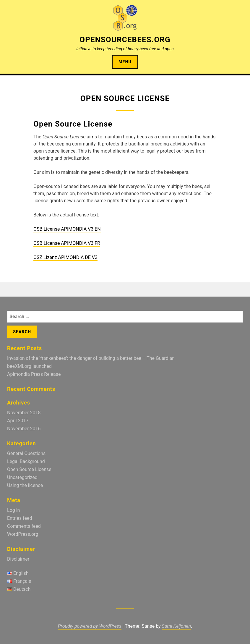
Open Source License (29, 469)
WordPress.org (23, 534)
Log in (13, 510)
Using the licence (25, 485)
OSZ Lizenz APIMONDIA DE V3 (65, 257)
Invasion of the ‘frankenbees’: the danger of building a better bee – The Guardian (91, 358)
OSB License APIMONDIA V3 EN (67, 229)
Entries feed (20, 518)
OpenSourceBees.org (125, 40)
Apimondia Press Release (34, 374)
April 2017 (18, 421)
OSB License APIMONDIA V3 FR (67, 243)
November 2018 (24, 413)
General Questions (26, 453)
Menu (125, 62)
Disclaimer (18, 559)
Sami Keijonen (176, 626)
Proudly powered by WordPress (90, 626)
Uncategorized (22, 477)
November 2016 (24, 429)
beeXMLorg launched (29, 366)
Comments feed (24, 526)
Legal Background (26, 461)
